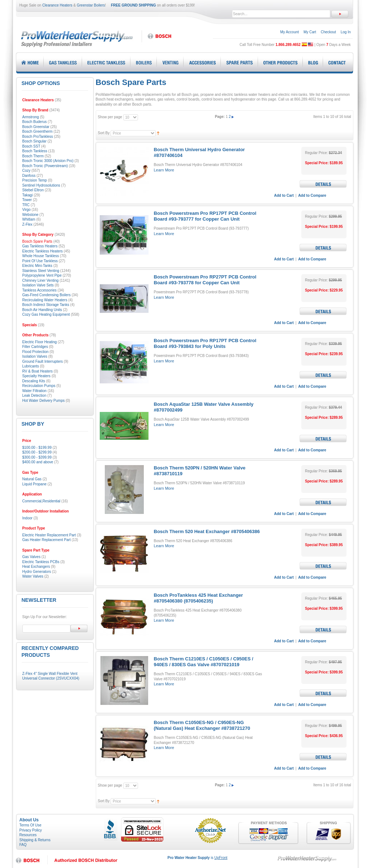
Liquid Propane (35, 484)
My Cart (310, 32)
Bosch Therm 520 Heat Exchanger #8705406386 (207, 531)
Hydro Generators (37, 572)
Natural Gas (32, 479)
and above (38, 462)
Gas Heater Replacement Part (47, 540)
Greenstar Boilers (91, 5)
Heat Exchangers (36, 567)
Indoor (27, 518)
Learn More (164, 170)
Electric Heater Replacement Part (49, 535)
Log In (346, 32)
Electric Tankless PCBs (41, 562)
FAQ (23, 845)
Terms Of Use (31, 825)
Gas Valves (31, 557)
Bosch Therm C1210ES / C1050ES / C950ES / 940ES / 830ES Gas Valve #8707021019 (204, 662)
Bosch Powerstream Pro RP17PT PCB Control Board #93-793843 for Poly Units (205, 343)
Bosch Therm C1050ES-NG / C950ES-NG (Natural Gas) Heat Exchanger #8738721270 (202, 725)
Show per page (110, 117)
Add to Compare (312, 195)
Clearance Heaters (57, 5)
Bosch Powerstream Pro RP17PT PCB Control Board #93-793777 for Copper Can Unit (205, 216)
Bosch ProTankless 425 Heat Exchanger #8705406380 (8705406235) (199, 598)
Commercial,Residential (42, 501)
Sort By (104, 133)
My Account (289, 32)
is (198, 858)
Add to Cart (284, 195)
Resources (28, 835)
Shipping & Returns (35, 840)
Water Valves (33, 576)
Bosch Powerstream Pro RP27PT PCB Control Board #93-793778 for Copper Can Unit (205, 280)
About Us (29, 820)
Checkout (328, 32)
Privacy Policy (31, 830)
